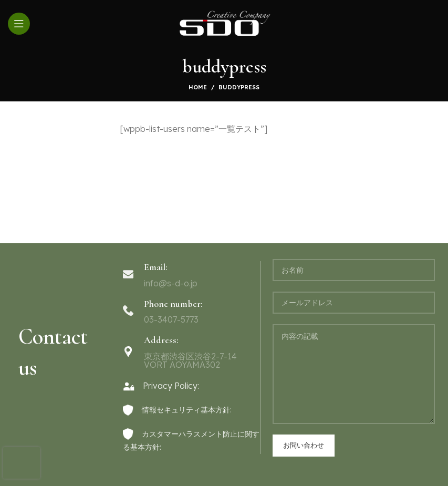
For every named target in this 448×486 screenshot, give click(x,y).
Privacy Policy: (161, 386)
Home (198, 87)
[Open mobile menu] (19, 24)
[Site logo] (224, 23)
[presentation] (22, 463)
